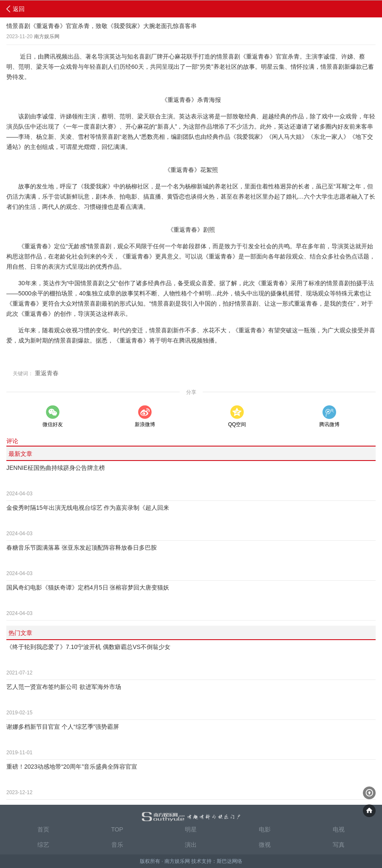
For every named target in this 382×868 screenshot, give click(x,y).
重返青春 (47, 373)
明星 (191, 829)
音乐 (117, 845)
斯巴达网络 (229, 861)
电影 (265, 829)
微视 (265, 845)
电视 (339, 829)
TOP (117, 829)
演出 (191, 845)
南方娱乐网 (47, 37)
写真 (339, 845)
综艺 (43, 845)
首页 (43, 829)
